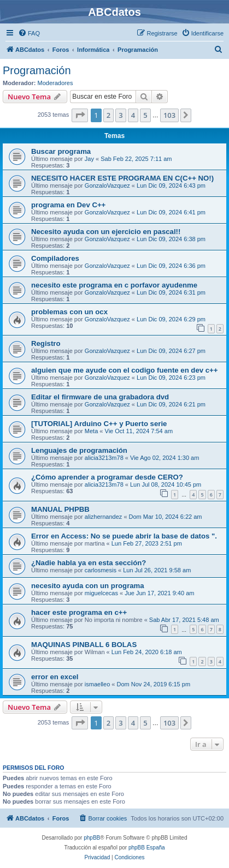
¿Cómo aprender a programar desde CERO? (107, 477)
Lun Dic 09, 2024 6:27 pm (171, 351)
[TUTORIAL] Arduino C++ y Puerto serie (99, 424)
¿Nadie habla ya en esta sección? (89, 563)
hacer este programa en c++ (79, 612)
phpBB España (147, 848)
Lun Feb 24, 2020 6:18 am (147, 652)
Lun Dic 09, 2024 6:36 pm (171, 266)
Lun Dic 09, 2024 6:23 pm (171, 378)
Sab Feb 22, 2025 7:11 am (136, 159)
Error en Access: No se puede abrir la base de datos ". (124, 536)
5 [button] (145, 115)
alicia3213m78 (104, 458)
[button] (80, 115)
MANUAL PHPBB (60, 509)
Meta (91, 431)
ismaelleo (97, 684)
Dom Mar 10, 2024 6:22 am (166, 517)
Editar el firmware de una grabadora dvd (100, 397)
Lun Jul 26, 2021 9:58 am (157, 570)
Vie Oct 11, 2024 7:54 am (139, 431)
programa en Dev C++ (68, 205)
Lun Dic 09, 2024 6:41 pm (171, 212)
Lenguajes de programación (79, 450)
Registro (46, 343)
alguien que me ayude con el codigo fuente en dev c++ (125, 370)
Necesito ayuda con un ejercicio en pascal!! (106, 232)
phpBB (92, 838)
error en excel (55, 677)
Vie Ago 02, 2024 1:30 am (165, 458)
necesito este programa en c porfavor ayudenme (114, 285)
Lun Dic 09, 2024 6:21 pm (171, 404)
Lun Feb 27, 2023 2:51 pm (147, 543)
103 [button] (169, 115)
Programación (37, 70)
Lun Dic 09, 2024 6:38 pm (171, 239)
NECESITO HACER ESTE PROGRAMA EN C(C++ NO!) (122, 178)
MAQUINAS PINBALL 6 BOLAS (84, 645)
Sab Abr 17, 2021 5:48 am (184, 620)
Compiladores (55, 258)
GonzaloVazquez (107, 185)
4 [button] (133, 115)
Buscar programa (61, 151)
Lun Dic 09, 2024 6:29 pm (171, 319)
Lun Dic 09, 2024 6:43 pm (171, 185)
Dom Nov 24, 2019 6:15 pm (154, 684)
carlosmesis (101, 570)
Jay (89, 159)
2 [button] (108, 115)
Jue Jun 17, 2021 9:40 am (159, 593)
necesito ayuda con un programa (88, 586)
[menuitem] (29, 33)
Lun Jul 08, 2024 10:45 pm (166, 484)
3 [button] (121, 115)
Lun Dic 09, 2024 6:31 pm (171, 292)
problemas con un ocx (69, 312)
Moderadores (55, 83)
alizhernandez (104, 517)
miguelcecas (101, 593)
